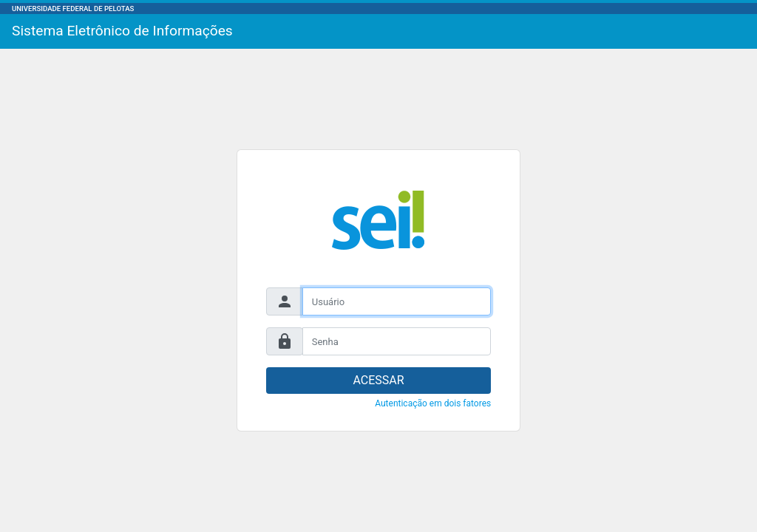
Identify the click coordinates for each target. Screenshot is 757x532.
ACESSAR (378, 380)
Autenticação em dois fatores (433, 403)
